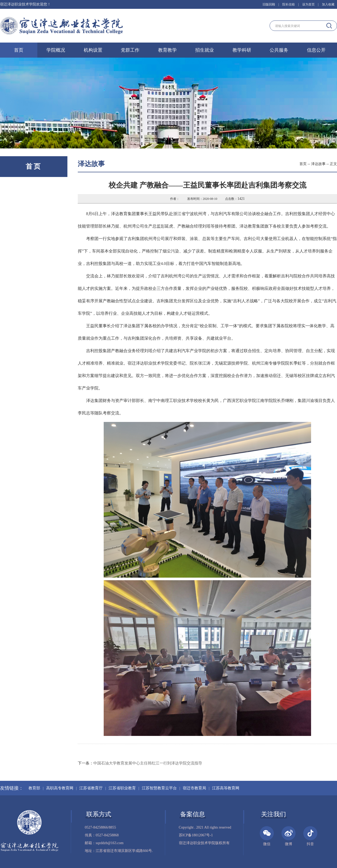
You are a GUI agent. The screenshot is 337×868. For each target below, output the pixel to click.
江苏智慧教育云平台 (159, 788)
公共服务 (279, 50)
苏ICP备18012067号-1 (196, 835)
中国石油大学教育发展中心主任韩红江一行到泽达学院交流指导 (148, 763)
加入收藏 (328, 4)
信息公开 (316, 50)
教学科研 (242, 50)
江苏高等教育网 (226, 788)
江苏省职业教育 (122, 788)
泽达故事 (318, 164)
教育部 (34, 788)
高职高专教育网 (60, 788)
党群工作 (130, 50)
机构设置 (93, 50)
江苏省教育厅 (91, 788)
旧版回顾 (269, 4)
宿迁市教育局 (194, 788)
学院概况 (56, 50)
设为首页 (308, 4)
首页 (19, 50)
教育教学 (167, 50)
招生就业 (205, 50)
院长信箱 (289, 4)
